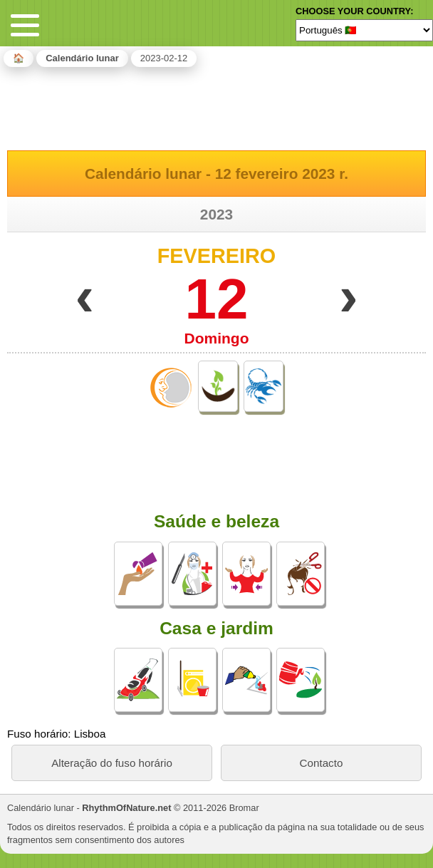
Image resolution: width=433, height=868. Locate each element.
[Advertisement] (216, 106)
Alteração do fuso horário (112, 763)
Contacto (322, 763)
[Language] (364, 30)
